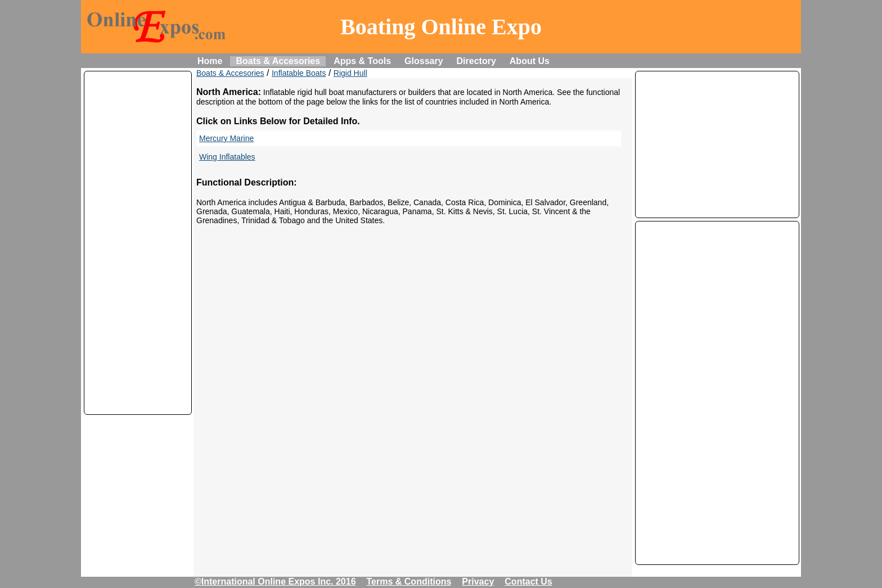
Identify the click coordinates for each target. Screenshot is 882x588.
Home (210, 61)
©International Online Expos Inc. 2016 (275, 582)
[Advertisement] (138, 243)
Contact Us (528, 582)
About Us (530, 61)
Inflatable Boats (299, 73)
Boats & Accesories (278, 61)
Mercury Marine (226, 138)
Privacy (478, 582)
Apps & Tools (362, 61)
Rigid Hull (350, 73)
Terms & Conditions (409, 582)
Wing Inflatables (227, 157)
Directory (476, 61)
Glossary (424, 61)
